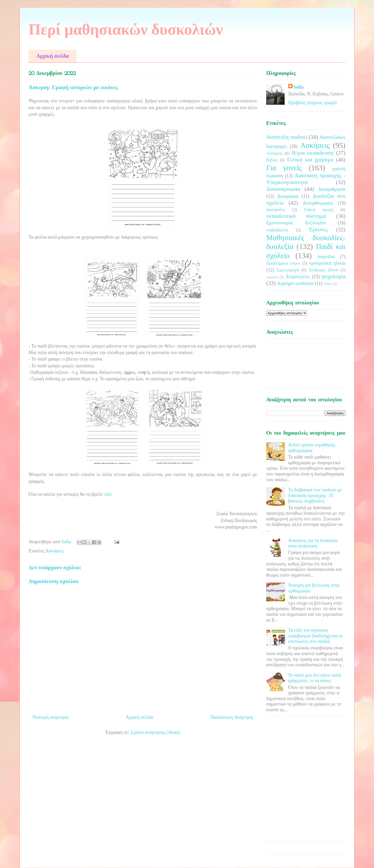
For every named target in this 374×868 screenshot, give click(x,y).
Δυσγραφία (288, 196)
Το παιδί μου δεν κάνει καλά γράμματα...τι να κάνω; (315, 678)
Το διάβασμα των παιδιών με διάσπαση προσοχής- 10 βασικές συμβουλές (315, 495)
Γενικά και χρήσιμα (310, 160)
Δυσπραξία (276, 210)
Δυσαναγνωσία (283, 189)
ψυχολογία (333, 276)
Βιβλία (272, 160)
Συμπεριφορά (288, 270)
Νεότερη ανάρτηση (51, 717)
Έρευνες (318, 230)
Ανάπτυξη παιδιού (287, 137)
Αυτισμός (274, 153)
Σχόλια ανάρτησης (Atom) (155, 732)
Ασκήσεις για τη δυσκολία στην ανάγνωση (313, 543)
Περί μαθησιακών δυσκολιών (126, 29)
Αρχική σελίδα (53, 56)
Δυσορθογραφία (318, 203)
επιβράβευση (277, 230)
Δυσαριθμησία (332, 189)
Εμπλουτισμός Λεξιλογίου (296, 223)
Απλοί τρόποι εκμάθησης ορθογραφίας (312, 448)
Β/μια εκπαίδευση (313, 153)
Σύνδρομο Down (323, 270)
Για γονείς (284, 168)
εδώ (108, 494)
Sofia (299, 87)
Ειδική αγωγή (319, 210)
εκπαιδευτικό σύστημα (296, 216)
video (328, 284)
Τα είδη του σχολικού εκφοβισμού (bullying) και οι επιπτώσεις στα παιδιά (315, 636)
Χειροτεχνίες (298, 277)
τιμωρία (272, 277)
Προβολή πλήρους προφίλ (313, 103)
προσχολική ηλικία (327, 263)
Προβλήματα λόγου (283, 263)
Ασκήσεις (55, 551)
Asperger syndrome (295, 283)
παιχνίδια (326, 257)
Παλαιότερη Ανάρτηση (232, 717)
